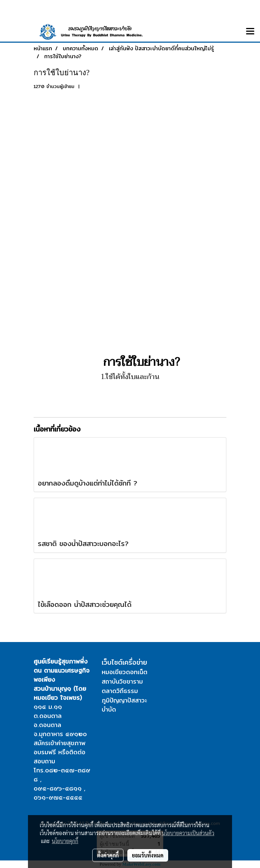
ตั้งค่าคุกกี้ (108, 855)
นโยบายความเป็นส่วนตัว (188, 833)
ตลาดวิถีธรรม (120, 691)
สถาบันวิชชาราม (122, 682)
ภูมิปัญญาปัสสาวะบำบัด (124, 705)
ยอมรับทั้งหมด (148, 855)
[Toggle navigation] (250, 32)
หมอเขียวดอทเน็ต (125, 672)
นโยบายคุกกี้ (65, 841)
